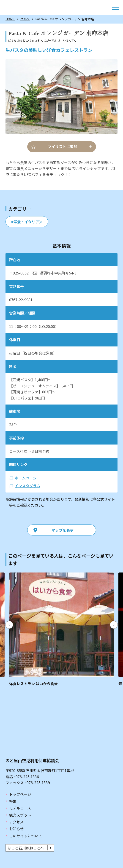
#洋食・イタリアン (27, 222)
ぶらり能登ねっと (23, 7)
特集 (13, 801)
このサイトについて (26, 836)
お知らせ (16, 829)
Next (114, 625)
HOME (10, 19)
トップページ (20, 794)
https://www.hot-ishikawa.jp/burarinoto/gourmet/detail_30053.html (61, 630)
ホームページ (26, 478)
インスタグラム (27, 486)
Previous (9, 625)
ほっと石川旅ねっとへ (26, 848)
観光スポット (20, 815)
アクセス (16, 822)
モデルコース (20, 808)
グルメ (25, 19)
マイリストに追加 (63, 146)
